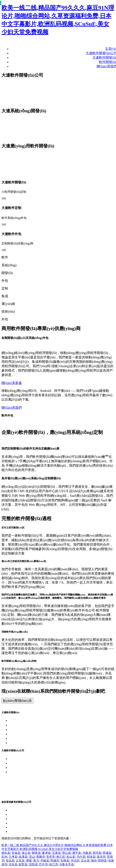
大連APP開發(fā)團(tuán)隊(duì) (31, 767)
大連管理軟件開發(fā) (24, 743)
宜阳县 (33, 864)
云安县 (20, 861)
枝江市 (54, 864)
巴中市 (43, 864)
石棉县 (65, 861)
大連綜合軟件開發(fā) (24, 831)
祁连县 (91, 857)
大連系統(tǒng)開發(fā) (25, 725)
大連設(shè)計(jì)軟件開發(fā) (30, 819)
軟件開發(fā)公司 (21, 794)
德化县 (6, 853)
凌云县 (26, 853)
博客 (29, 861)
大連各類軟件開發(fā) (24, 738)
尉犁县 (23, 864)
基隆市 (40, 857)
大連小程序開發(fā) (23, 734)
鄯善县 (36, 853)
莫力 (36, 861)
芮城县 (107, 853)
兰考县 (13, 857)
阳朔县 (102, 861)
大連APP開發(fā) (21, 729)
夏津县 (46, 853)
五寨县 (56, 853)
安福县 (16, 853)
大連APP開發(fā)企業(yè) (27, 763)
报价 (94, 861)
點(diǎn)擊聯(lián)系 (17, 701)
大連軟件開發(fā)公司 (24, 720)
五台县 (85, 861)
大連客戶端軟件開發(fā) (26, 810)
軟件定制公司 (19, 785)
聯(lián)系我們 (12, 408)
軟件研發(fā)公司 (21, 790)
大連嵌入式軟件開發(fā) (26, 814)
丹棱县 (45, 861)
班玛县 (97, 853)
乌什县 (81, 857)
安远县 (10, 861)
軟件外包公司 (19, 781)
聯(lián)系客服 (12, 383)
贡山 (32, 857)
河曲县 (87, 853)
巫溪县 (23, 857)
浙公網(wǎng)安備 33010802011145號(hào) (39, 776)
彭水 (4, 857)
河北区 (75, 861)
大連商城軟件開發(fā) (24, 823)
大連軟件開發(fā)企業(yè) (27, 759)
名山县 (71, 857)
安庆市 (51, 857)
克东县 (13, 864)
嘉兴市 (101, 857)
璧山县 (67, 853)
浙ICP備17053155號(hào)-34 (29, 772)
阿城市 (55, 861)
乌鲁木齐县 (67, 864)
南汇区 (61, 857)
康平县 (77, 853)
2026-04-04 (16, 827)
